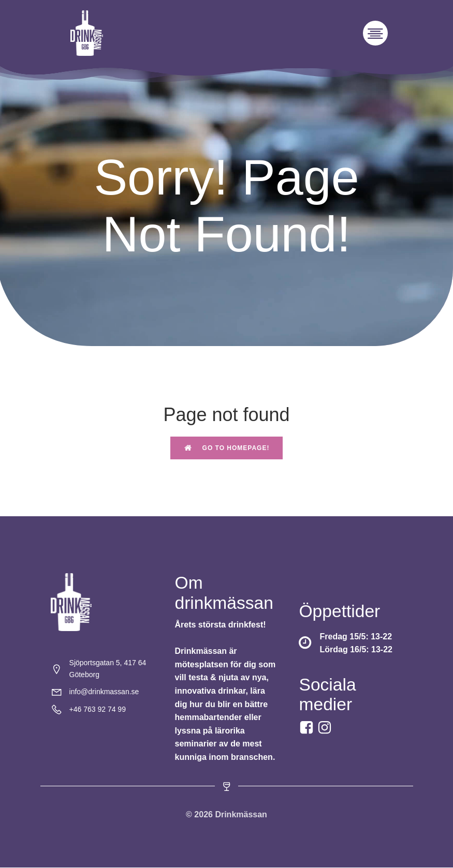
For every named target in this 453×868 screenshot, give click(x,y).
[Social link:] (326, 728)
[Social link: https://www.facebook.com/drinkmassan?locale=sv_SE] (308, 728)
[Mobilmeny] (375, 33)
